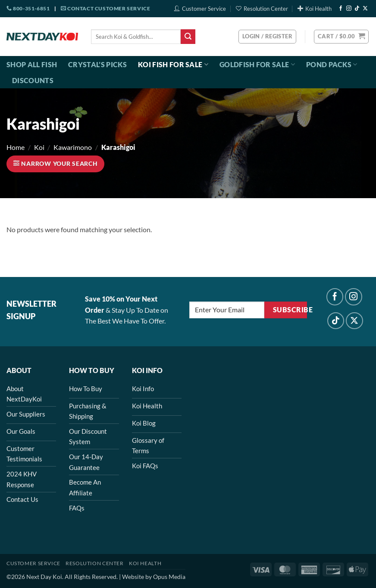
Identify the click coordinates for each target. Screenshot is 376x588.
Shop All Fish (32, 64)
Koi (39, 147)
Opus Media (169, 577)
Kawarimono (73, 147)
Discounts (33, 80)
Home (16, 147)
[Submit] (188, 37)
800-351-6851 (28, 8)
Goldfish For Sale (257, 65)
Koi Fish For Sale (173, 65)
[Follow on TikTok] (357, 9)
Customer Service (200, 9)
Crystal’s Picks (97, 64)
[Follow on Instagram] (349, 9)
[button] (341, 37)
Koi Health (315, 9)
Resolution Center (262, 9)
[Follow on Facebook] (341, 9)
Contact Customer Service (106, 8)
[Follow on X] (365, 9)
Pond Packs (332, 65)
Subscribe (290, 310)
